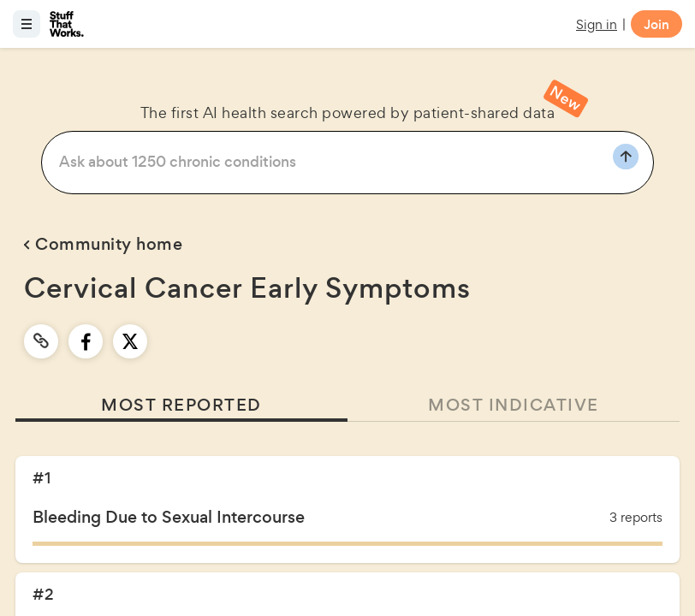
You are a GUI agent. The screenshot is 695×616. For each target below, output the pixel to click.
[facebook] (86, 341)
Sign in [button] (597, 24)
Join (656, 24)
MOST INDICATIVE (514, 405)
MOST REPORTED (181, 405)
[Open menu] (27, 24)
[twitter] (130, 341)
